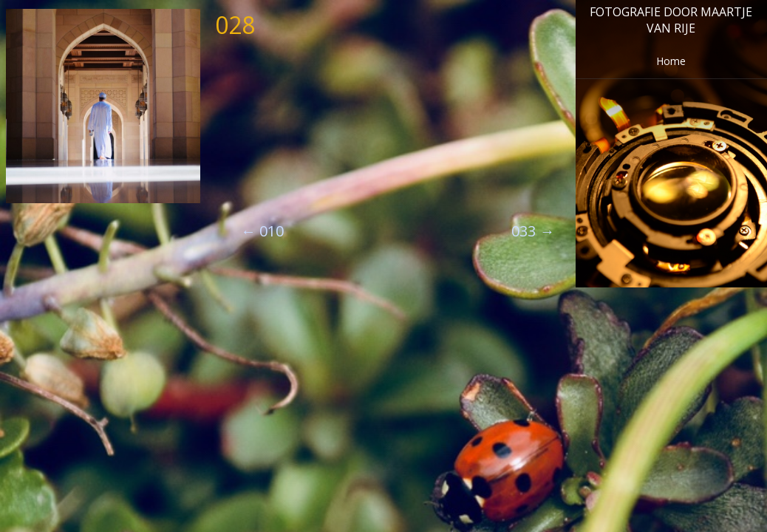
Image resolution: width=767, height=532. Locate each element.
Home (671, 61)
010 (262, 231)
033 (533, 231)
